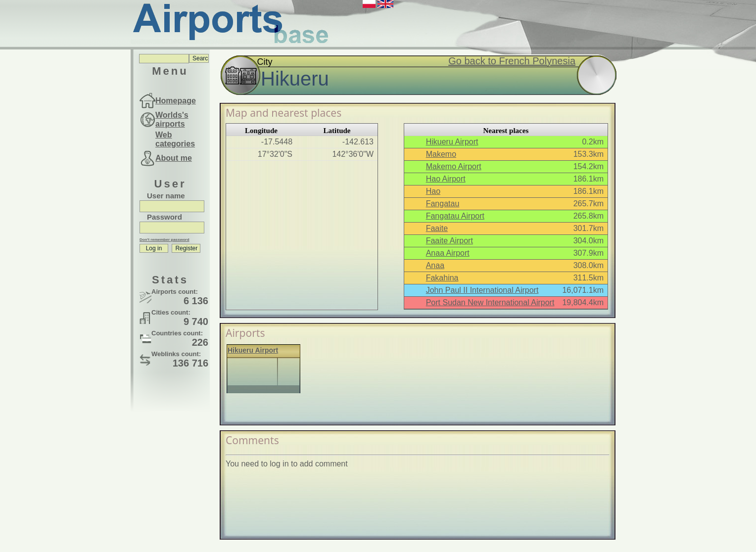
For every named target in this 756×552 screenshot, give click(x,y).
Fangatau (443, 204)
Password (165, 217)
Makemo (441, 154)
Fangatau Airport (455, 216)
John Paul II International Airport (482, 290)
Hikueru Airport (452, 142)
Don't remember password (165, 240)
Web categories (175, 139)
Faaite (437, 228)
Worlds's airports (172, 119)
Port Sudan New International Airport (490, 302)
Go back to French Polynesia (512, 61)
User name (166, 196)
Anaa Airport (448, 253)
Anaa (435, 265)
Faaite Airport (449, 241)
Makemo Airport (454, 166)
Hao (433, 191)
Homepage (176, 101)
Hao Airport (446, 179)
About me (174, 158)
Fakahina (442, 278)
